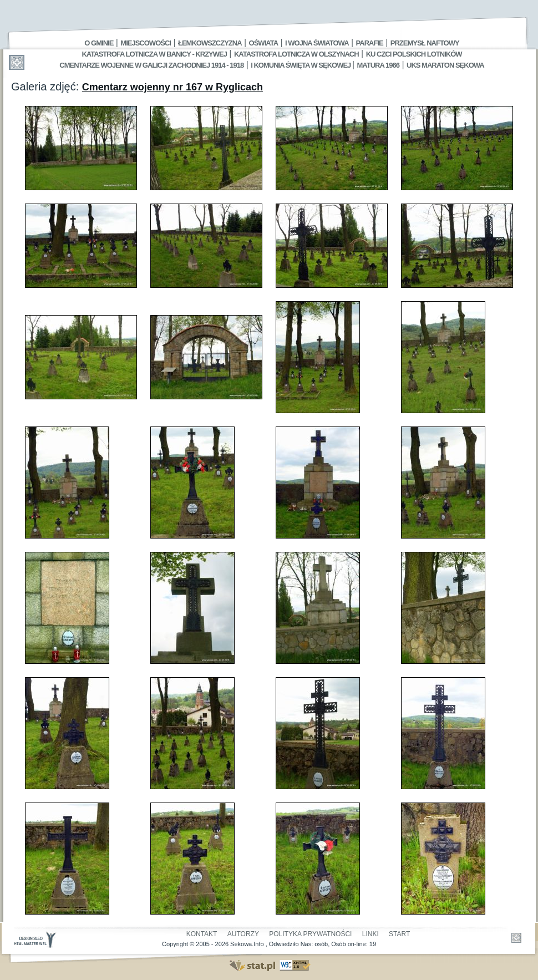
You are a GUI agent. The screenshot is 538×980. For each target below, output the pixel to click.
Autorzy (243, 934)
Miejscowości (146, 43)
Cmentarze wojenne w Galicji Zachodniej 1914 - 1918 (151, 65)
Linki (370, 934)
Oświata (263, 43)
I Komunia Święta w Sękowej (301, 65)
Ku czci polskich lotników (414, 54)
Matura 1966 (378, 65)
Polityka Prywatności (310, 934)
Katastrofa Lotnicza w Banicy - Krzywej (154, 54)
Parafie (370, 43)
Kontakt (202, 934)
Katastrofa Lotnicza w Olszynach (296, 54)
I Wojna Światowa (317, 43)
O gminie (99, 43)
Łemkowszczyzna (210, 43)
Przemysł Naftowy (425, 43)
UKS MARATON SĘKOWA (445, 65)
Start (399, 934)
